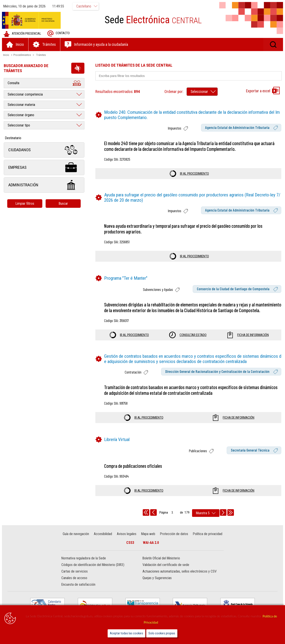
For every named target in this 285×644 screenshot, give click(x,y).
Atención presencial (22, 34)
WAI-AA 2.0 (151, 548)
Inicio (6, 55)
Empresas (44, 168)
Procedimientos (22, 55)
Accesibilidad (103, 540)
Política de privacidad (207, 540)
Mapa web (148, 540)
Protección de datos (174, 540)
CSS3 (130, 548)
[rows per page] (206, 519)
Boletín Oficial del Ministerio (161, 564)
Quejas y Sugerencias (157, 584)
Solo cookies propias (162, 633)
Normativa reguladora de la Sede (84, 564)
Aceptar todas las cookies (126, 633)
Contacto (59, 33)
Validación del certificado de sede (166, 571)
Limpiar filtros (25, 204)
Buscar (63, 204)
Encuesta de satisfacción (79, 590)
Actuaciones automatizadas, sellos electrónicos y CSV (180, 577)
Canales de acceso (75, 584)
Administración (44, 185)
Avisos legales (127, 540)
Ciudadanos (44, 150)
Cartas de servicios (75, 577)
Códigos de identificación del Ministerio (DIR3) (93, 571)
